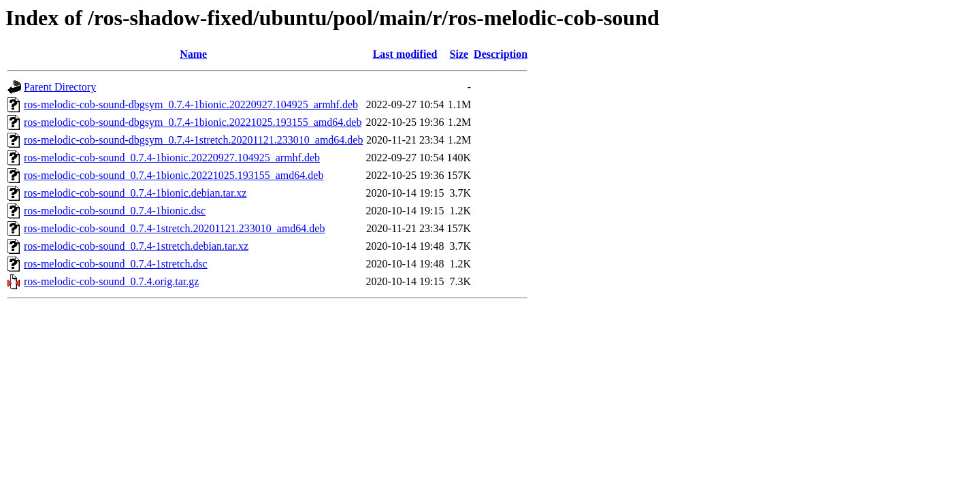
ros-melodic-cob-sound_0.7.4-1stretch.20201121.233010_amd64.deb (174, 228)
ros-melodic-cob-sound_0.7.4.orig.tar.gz (111, 281)
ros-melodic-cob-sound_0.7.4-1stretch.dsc (116, 264)
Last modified (405, 54)
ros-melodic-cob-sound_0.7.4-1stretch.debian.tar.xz (136, 246)
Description (501, 54)
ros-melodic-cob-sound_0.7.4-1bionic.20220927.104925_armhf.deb (172, 158)
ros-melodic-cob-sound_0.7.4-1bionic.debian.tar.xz (135, 193)
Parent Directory (60, 87)
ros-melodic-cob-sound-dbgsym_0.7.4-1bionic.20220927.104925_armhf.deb (191, 104)
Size (459, 54)
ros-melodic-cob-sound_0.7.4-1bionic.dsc (115, 211)
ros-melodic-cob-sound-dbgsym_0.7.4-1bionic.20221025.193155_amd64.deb (193, 122)
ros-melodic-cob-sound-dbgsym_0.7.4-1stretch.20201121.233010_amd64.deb (193, 140)
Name (193, 54)
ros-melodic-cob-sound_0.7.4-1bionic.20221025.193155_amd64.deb (174, 175)
